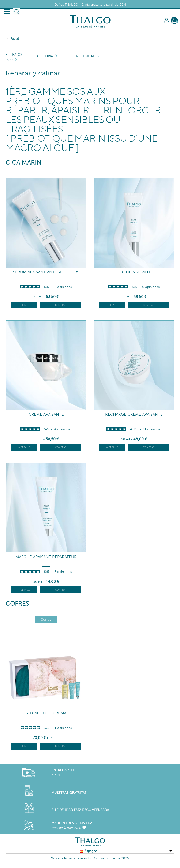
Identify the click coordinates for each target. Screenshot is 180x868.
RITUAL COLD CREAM (46, 713)
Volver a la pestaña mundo (71, 858)
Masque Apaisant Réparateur (46, 557)
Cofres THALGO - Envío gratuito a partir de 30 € (90, 5)
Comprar (61, 305)
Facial (14, 39)
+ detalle (24, 305)
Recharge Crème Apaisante (134, 414)
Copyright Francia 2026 (111, 858)
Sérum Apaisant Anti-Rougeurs (46, 272)
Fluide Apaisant (134, 272)
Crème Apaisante (46, 414)
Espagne (91, 851)
